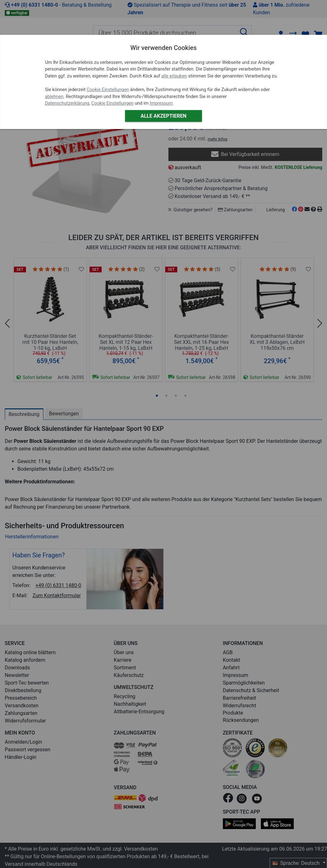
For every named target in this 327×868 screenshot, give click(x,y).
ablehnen (54, 97)
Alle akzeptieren (163, 116)
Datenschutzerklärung (67, 103)
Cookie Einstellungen (108, 90)
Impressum (161, 103)
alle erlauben (174, 76)
